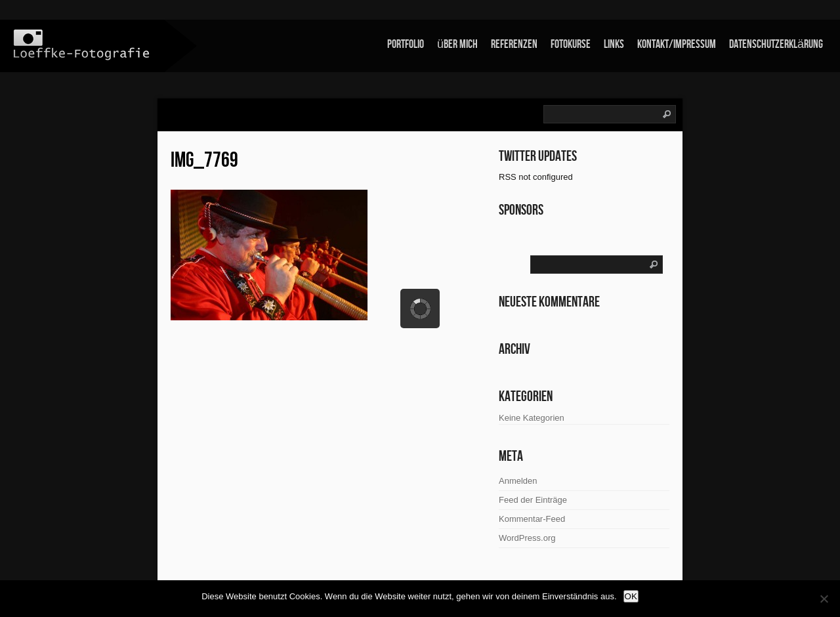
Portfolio (406, 44)
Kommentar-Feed (532, 519)
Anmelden (518, 481)
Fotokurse (571, 44)
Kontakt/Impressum (677, 44)
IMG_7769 (204, 160)
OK (631, 596)
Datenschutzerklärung (776, 44)
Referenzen (514, 44)
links (614, 44)
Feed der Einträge (533, 500)
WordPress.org (527, 538)
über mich (457, 44)
